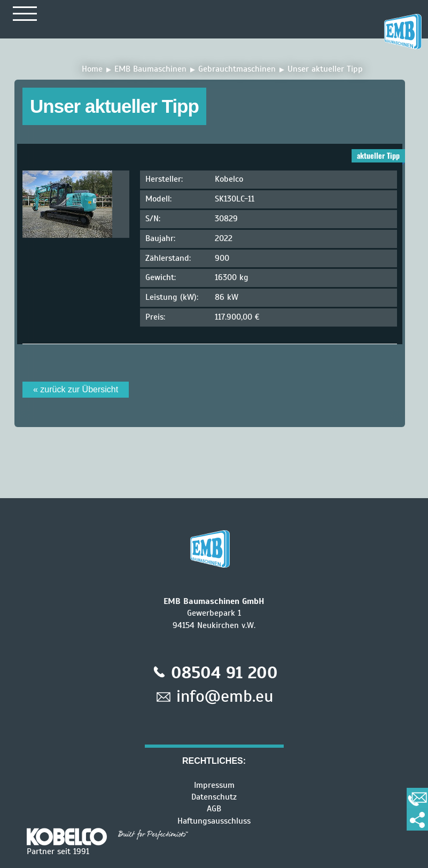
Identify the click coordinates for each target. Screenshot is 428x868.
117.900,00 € (237, 317)
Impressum (214, 785)
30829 (226, 219)
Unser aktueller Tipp (325, 69)
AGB (214, 809)
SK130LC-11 (235, 199)
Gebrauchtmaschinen (237, 69)
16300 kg (232, 277)
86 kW (227, 297)
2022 (224, 238)
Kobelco (229, 179)
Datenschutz (214, 797)
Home (92, 69)
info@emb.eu (225, 696)
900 (222, 258)
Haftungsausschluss (214, 821)
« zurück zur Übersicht (76, 389)
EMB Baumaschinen (150, 69)
